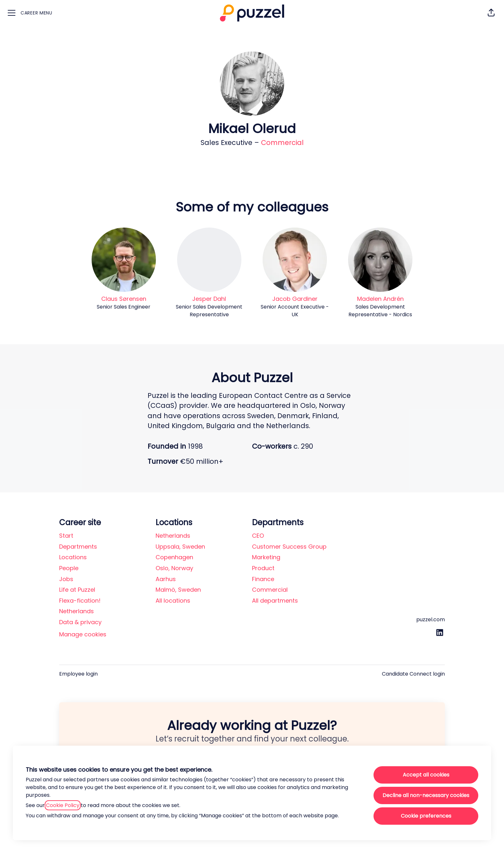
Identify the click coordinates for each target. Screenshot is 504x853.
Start (66, 536)
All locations (173, 601)
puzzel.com (431, 620)
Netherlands (76, 611)
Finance (263, 579)
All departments (275, 601)
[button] (491, 13)
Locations (73, 557)
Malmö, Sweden (178, 590)
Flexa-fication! (80, 601)
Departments (78, 547)
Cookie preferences (426, 816)
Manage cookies (83, 634)
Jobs (66, 579)
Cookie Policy (63, 805)
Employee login (78, 674)
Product (263, 568)
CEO (258, 536)
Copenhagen (174, 557)
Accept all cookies (426, 775)
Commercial (282, 143)
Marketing (266, 557)
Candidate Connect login (413, 674)
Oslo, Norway (174, 568)
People (69, 568)
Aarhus (166, 579)
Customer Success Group (289, 547)
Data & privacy (80, 622)
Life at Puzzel (77, 590)
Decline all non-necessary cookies (426, 795)
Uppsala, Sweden (180, 547)
